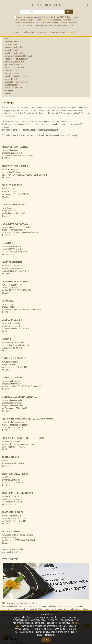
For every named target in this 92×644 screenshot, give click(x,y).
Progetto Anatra (16, 539)
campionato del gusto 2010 (17, 59)
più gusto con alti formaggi (17, 82)
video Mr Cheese (12, 41)
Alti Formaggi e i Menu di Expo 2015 (19, 590)
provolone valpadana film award (19, 56)
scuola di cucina (12, 85)
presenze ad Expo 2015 (15, 64)
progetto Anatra (12, 73)
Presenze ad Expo (18, 536)
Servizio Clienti (72, 32)
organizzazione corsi (14, 88)
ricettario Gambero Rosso (16, 76)
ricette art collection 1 (15, 47)
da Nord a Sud (11, 79)
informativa (45, 20)
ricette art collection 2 (15, 53)
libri (7, 39)
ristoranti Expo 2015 (15, 67)
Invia (69, 12)
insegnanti (10, 90)
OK (46, 640)
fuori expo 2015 (12, 70)
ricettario (9, 93)
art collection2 (12, 50)
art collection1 (12, 44)
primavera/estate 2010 (15, 62)
